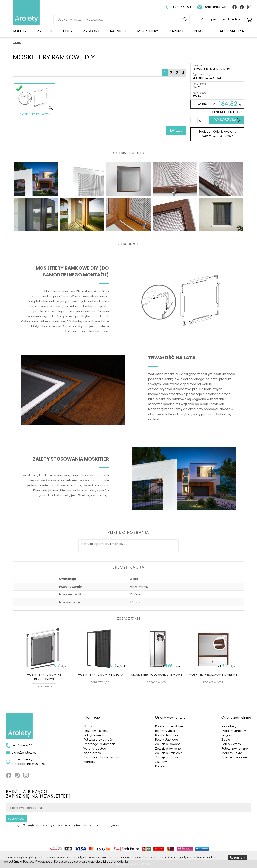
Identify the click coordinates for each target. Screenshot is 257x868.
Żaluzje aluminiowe (168, 753)
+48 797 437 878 (22, 745)
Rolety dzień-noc (167, 735)
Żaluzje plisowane (168, 744)
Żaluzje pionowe (167, 757)
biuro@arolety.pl (24, 753)
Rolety (20, 31)
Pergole (202, 31)
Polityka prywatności (98, 740)
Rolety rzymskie (166, 731)
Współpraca (92, 753)
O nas (88, 727)
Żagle (226, 740)
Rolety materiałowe (169, 727)
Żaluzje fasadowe (234, 757)
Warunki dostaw (95, 749)
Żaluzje (45, 31)
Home (17, 42)
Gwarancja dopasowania (101, 757)
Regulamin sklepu (96, 731)
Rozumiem (237, 858)
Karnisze (119, 31)
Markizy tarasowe (234, 731)
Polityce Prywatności (38, 862)
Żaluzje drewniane (168, 749)
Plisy (68, 31)
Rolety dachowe (166, 740)
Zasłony (91, 31)
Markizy (176, 31)
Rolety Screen (231, 744)
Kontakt (89, 762)
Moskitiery (148, 31)
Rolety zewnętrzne (235, 749)
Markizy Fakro (232, 753)
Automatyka (232, 31)
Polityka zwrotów (95, 735)
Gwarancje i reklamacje (99, 744)
